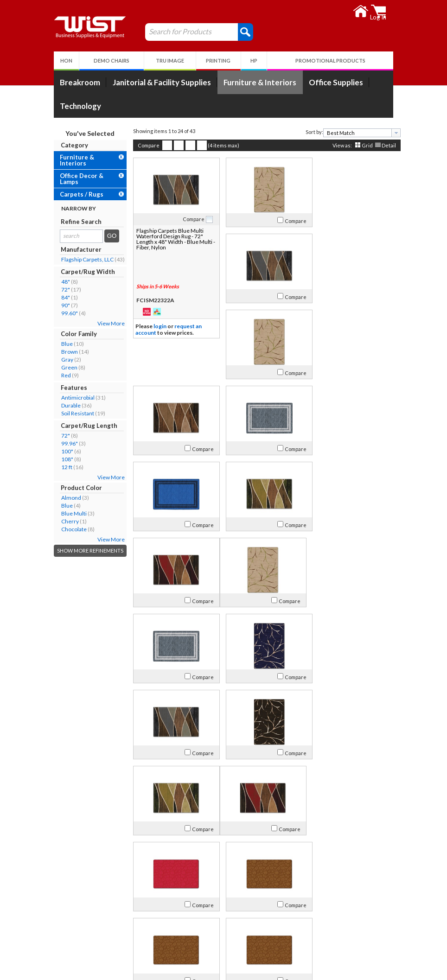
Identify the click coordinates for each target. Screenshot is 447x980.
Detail (385, 145)
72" (62, 290)
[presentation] (392, 133)
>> (303, 879)
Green (66, 367)
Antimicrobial (74, 398)
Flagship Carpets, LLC (84, 259)
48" (62, 282)
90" (62, 305)
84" (62, 297)
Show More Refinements (86, 550)
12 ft (63, 467)
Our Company (77, 920)
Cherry (66, 521)
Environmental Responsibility (98, 954)
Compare (145, 145)
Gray (64, 360)
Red (62, 375)
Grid (364, 145)
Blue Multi (70, 513)
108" (64, 459)
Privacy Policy (187, 943)
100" (64, 451)
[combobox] (358, 133)
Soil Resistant (74, 413)
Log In (177, 920)
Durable (67, 405)
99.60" (66, 313)
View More (107, 323)
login (156, 326)
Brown (66, 352)
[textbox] (355, 133)
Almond (67, 498)
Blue (63, 344)
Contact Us (73, 932)
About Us (75, 908)
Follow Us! (365, 933)
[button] (242, 32)
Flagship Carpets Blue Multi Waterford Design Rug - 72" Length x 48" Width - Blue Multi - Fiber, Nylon (171, 239)
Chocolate (70, 529)
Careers (69, 943)
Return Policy (187, 932)
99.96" (66, 443)
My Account (191, 908)
